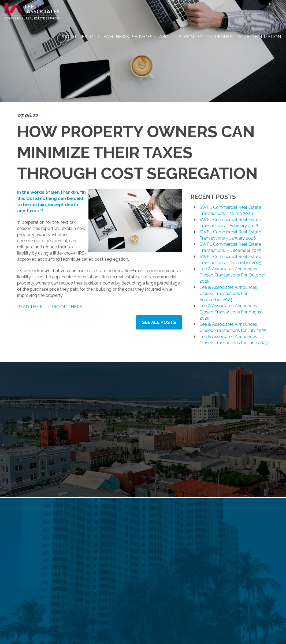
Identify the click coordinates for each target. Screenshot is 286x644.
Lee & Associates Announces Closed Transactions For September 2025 (228, 293)
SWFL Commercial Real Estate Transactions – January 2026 (230, 235)
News (122, 41)
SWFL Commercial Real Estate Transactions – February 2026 (230, 223)
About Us (170, 41)
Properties (74, 41)
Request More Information (248, 41)
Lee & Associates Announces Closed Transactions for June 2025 (234, 340)
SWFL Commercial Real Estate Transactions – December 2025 (230, 247)
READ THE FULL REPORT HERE (50, 307)
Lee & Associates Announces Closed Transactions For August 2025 (231, 312)
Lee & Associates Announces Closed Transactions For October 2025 (232, 275)
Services (144, 41)
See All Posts (160, 322)
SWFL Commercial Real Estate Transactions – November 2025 (231, 260)
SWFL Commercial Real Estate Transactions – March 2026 (230, 210)
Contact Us (198, 41)
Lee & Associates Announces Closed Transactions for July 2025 (233, 327)
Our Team (101, 41)
